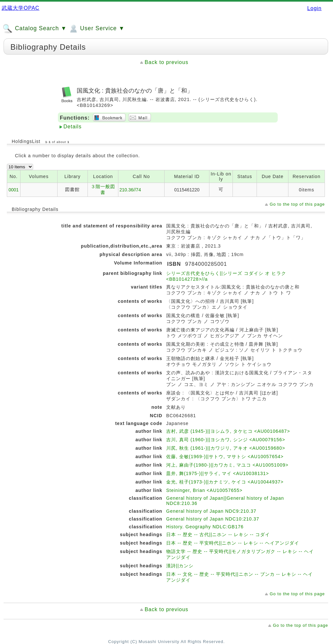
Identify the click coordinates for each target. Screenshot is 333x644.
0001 (13, 190)
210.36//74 (130, 190)
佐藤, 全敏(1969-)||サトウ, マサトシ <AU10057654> (225, 457)
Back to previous (166, 62)
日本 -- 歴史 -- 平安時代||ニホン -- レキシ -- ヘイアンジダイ (233, 543)
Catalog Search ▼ (35, 29)
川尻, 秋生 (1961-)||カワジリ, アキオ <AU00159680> (226, 448)
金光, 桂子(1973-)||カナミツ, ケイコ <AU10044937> (225, 482)
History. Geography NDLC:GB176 (205, 527)
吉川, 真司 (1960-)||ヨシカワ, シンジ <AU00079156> (226, 440)
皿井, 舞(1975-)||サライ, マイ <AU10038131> (218, 473)
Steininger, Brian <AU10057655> (204, 490)
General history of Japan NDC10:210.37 (213, 519)
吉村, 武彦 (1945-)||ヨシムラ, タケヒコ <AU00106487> (228, 431)
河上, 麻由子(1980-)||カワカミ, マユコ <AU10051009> (227, 465)
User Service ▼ (96, 29)
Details (73, 127)
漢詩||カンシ (180, 566)
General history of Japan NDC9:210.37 (211, 511)
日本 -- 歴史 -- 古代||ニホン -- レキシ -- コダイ (218, 535)
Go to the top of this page (297, 204)
